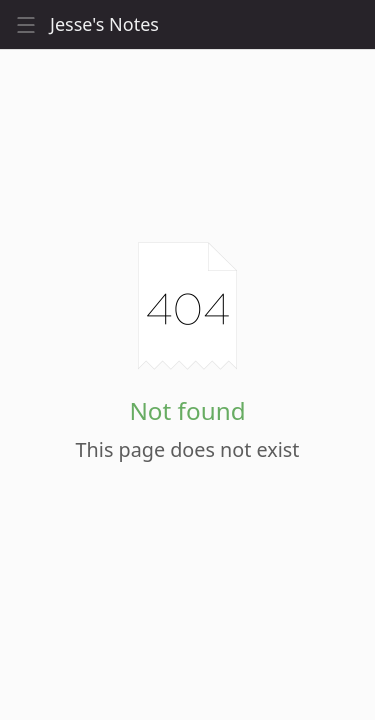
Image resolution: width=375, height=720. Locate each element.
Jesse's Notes (104, 24)
